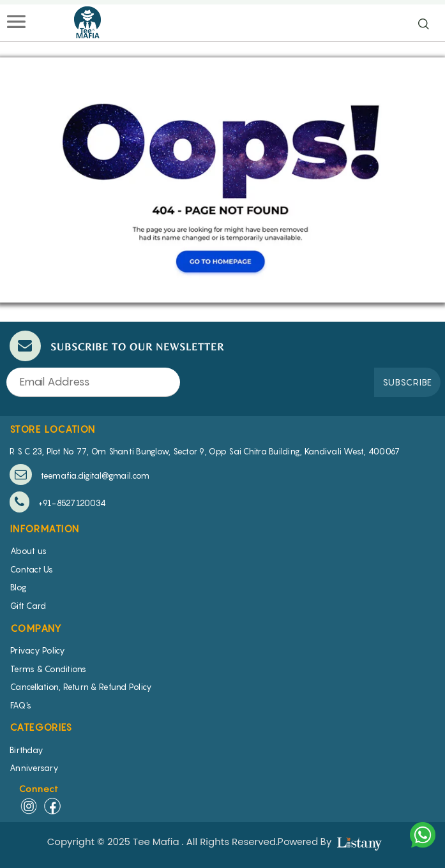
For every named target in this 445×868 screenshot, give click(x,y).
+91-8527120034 (58, 502)
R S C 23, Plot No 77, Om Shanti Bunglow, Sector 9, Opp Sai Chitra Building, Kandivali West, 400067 (205, 451)
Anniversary (34, 768)
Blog (19, 587)
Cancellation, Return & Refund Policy (81, 687)
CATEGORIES (41, 727)
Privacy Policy (38, 650)
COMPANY (36, 628)
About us (28, 551)
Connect (39, 789)
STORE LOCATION (53, 429)
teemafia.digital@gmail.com (79, 475)
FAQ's (21, 705)
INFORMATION (45, 528)
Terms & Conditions (49, 669)
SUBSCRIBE (407, 382)
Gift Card (28, 606)
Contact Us (32, 569)
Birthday (26, 750)
